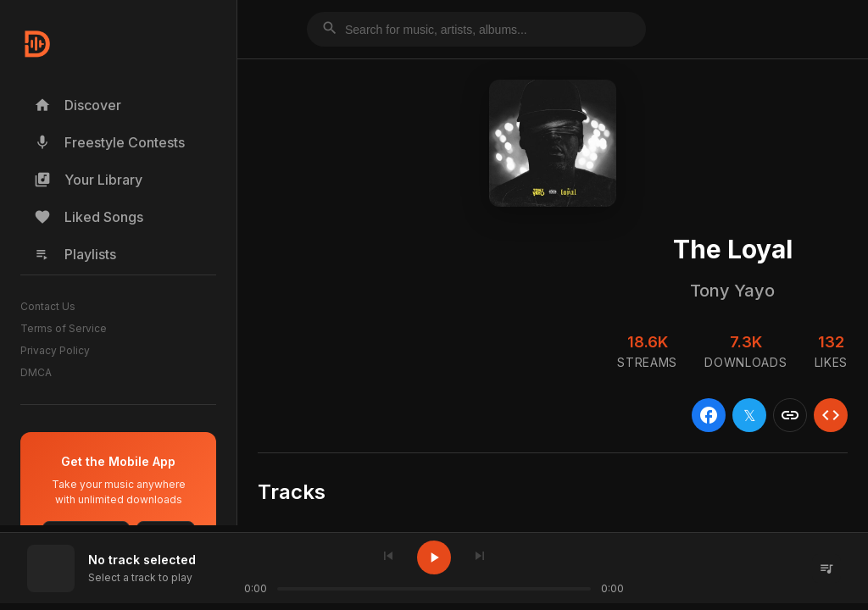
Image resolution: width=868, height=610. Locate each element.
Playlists (75, 254)
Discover (78, 105)
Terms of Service (64, 328)
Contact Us (48, 306)
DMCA (36, 372)
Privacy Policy (55, 350)
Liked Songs (89, 217)
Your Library (88, 180)
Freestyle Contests (109, 142)
